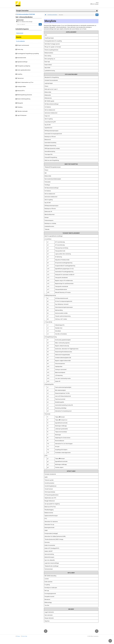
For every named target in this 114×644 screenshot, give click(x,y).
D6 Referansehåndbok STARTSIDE (26, 14)
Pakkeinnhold (20, 33)
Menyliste (19, 37)
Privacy (18, 636)
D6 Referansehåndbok (52, 15)
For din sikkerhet (20, 41)
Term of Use (25, 636)
